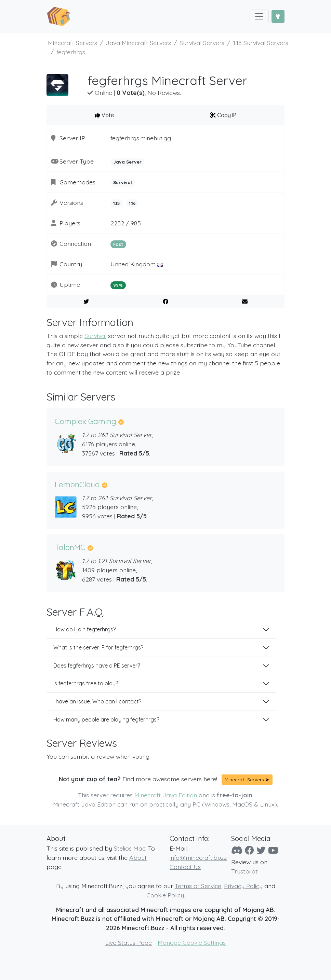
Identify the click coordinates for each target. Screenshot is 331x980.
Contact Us (185, 867)
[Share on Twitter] (86, 302)
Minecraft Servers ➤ (247, 780)
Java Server (127, 162)
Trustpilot (244, 871)
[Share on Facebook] (166, 302)
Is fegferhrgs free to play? (86, 683)
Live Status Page (129, 942)
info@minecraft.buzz (198, 857)
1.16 (132, 203)
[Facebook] (249, 850)
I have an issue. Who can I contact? (97, 701)
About (138, 857)
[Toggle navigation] (259, 16)
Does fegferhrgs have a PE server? (97, 666)
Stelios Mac (130, 848)
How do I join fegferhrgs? (84, 629)
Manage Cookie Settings (192, 942)
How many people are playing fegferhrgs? (106, 719)
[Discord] (237, 850)
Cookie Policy (165, 895)
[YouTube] (273, 850)
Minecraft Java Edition (166, 795)
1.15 (117, 203)
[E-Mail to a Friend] (245, 302)
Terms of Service (198, 886)
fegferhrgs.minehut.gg (141, 138)
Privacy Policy (243, 886)
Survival (123, 182)
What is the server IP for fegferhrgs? (98, 647)
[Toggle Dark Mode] (278, 16)
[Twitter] (261, 850)
